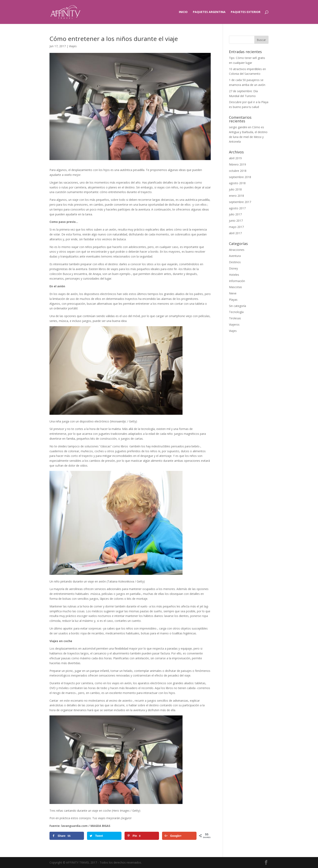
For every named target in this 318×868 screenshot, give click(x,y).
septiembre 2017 (240, 202)
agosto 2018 (237, 183)
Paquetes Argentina (209, 12)
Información (237, 281)
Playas (233, 300)
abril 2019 (235, 158)
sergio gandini (238, 127)
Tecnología (236, 312)
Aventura (235, 256)
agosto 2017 (237, 208)
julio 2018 (235, 189)
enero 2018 (236, 196)
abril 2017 (235, 233)
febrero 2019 (237, 164)
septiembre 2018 (240, 177)
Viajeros (234, 324)
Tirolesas (235, 318)
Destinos (235, 262)
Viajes (73, 46)
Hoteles (234, 275)
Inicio (183, 12)
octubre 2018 (238, 171)
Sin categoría (237, 306)
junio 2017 (236, 221)
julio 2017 (235, 214)
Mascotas (235, 287)
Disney (233, 268)
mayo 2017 (236, 227)
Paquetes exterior (246, 12)
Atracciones (237, 250)
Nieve (233, 293)
